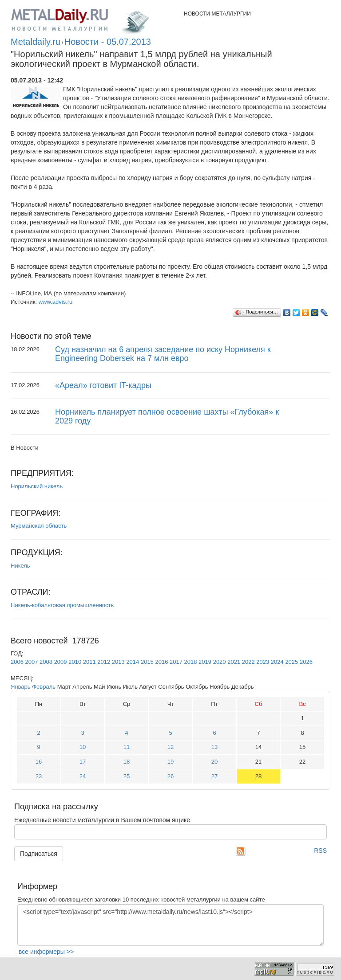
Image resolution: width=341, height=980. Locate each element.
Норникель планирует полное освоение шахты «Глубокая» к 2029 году (167, 416)
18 (127, 762)
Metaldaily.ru (36, 42)
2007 (32, 662)
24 (83, 776)
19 (170, 762)
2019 (205, 662)
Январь (21, 687)
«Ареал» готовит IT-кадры (103, 385)
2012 (104, 662)
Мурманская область (39, 526)
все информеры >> (46, 952)
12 (170, 747)
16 (39, 762)
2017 (176, 662)
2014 (133, 662)
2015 (147, 662)
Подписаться (39, 854)
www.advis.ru (56, 302)
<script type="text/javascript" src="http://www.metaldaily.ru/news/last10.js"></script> (170, 925)
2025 (291, 662)
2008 (46, 662)
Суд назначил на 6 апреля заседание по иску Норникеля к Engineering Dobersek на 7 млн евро (163, 354)
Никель (20, 566)
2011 (89, 662)
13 (214, 747)
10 (83, 747)
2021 (234, 662)
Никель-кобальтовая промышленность (62, 605)
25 (127, 776)
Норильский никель (37, 486)
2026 (306, 662)
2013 (118, 662)
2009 (61, 662)
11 (127, 747)
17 (83, 762)
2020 (220, 662)
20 (214, 762)
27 (214, 776)
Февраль (44, 687)
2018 (191, 662)
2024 (277, 662)
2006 (17, 662)
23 (39, 776)
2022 (248, 662)
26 (170, 776)
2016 (161, 662)
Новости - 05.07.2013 (108, 42)
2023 (263, 662)
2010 (75, 662)
